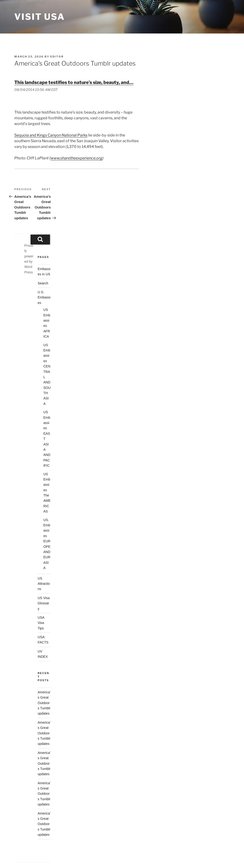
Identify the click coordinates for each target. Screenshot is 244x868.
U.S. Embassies (44, 297)
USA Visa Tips (41, 623)
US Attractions (44, 584)
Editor (57, 57)
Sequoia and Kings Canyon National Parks (51, 135)
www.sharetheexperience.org (76, 158)
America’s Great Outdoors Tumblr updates (44, 703)
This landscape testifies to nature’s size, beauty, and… (74, 82)
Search (43, 283)
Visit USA (40, 17)
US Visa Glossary (44, 603)
